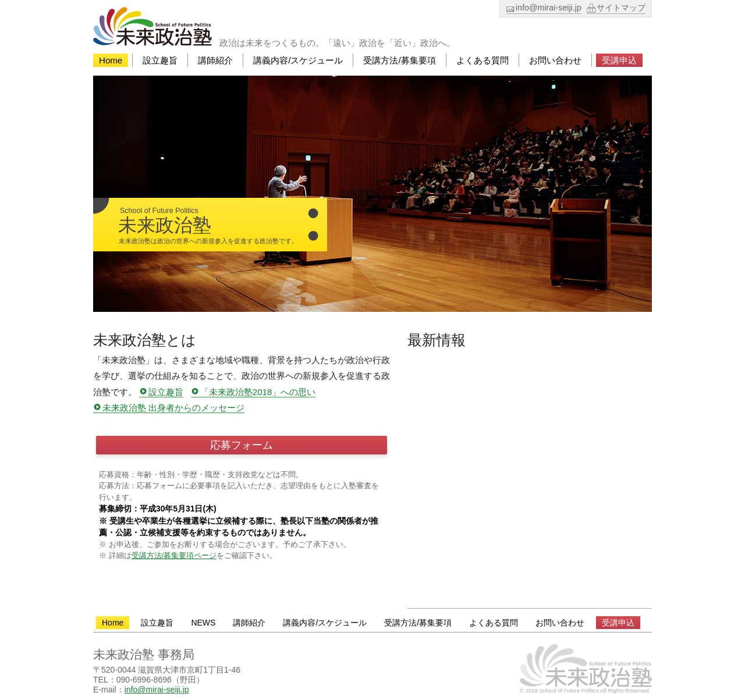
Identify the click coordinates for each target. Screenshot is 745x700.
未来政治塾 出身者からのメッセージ (173, 408)
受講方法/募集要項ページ (174, 555)
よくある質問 (483, 60)
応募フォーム (242, 445)
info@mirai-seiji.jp (549, 8)
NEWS (203, 623)
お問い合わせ (555, 60)
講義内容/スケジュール (298, 60)
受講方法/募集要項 (399, 60)
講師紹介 (215, 60)
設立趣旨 (160, 60)
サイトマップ (621, 8)
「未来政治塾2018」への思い (258, 392)
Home (111, 60)
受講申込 (619, 60)
